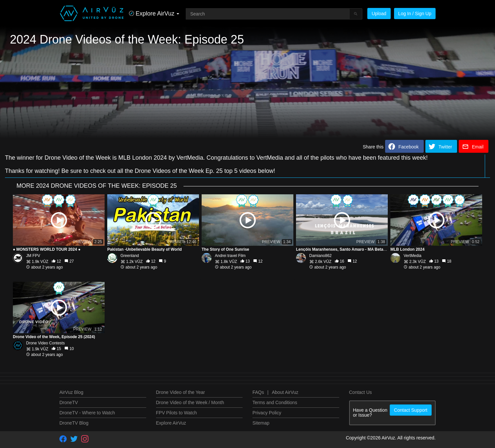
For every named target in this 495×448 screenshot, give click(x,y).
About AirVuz (285, 392)
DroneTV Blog (74, 423)
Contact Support (411, 410)
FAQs (258, 392)
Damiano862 (320, 256)
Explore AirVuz (171, 423)
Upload (379, 14)
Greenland (130, 256)
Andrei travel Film (230, 256)
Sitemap (261, 423)
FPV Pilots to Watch (177, 413)
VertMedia (412, 256)
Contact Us (361, 392)
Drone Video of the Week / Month (190, 402)
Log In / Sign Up (415, 14)
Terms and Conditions (275, 402)
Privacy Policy (267, 413)
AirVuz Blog (71, 392)
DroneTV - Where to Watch (87, 413)
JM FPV (33, 256)
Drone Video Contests (45, 343)
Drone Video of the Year (181, 392)
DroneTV (69, 402)
